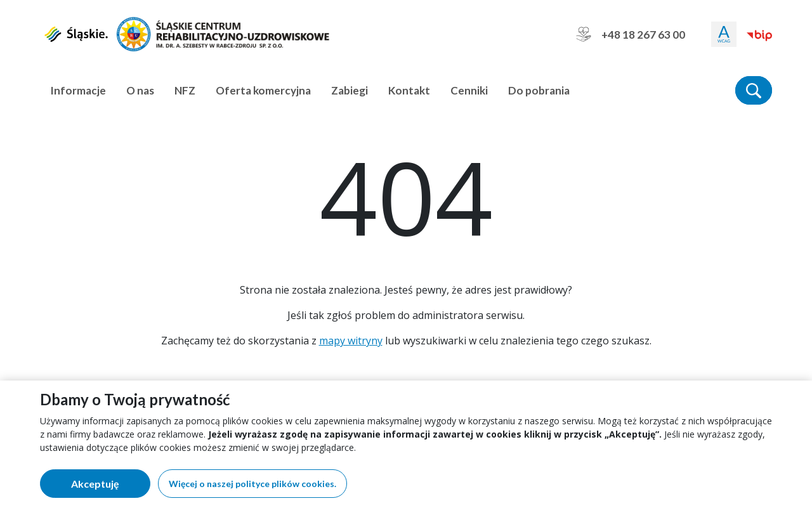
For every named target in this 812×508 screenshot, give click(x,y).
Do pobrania (539, 90)
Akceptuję (111, 486)
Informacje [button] (78, 90)
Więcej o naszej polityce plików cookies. (252, 484)
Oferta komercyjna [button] (263, 90)
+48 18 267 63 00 (631, 34)
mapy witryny (351, 341)
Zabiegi (350, 90)
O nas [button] (140, 90)
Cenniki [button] (469, 90)
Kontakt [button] (409, 90)
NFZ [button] (185, 90)
